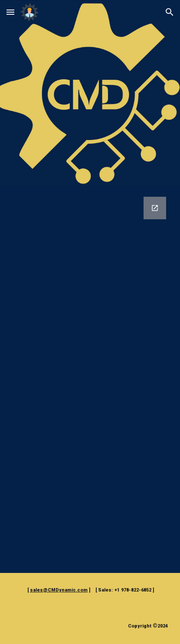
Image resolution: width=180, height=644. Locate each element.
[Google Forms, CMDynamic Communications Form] (90, 380)
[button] (10, 12)
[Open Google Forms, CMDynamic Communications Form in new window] (155, 208)
